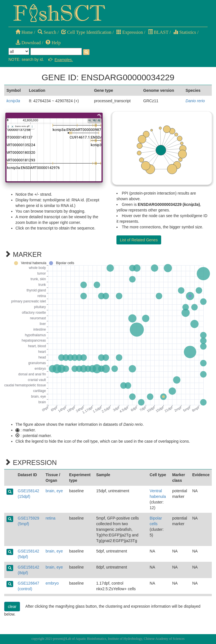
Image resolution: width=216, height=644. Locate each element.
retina (50, 518)
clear (12, 607)
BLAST (158, 32)
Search (47, 32)
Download (28, 43)
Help (53, 43)
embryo (52, 583)
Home (24, 32)
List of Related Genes (139, 240)
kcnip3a (13, 101)
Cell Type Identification (86, 32)
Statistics (185, 32)
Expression (130, 32)
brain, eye (54, 491)
